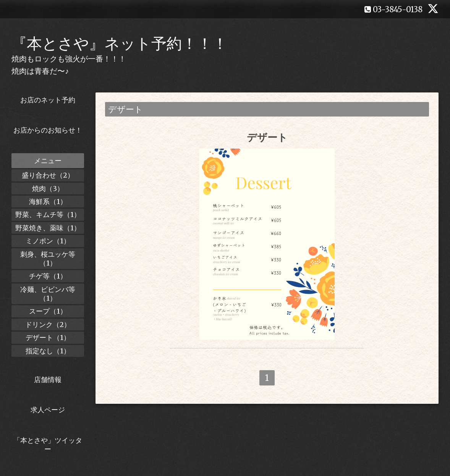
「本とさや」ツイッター (48, 445)
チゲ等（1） (48, 276)
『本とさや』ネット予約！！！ (120, 44)
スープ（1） (48, 311)
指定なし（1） (48, 351)
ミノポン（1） (48, 241)
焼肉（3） (48, 189)
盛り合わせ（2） (48, 175)
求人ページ (48, 410)
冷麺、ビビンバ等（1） (48, 294)
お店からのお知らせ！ (48, 130)
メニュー (48, 161)
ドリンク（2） (48, 325)
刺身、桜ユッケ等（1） (48, 259)
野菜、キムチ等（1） (48, 215)
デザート (267, 137)
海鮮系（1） (48, 202)
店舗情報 (48, 380)
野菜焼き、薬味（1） (48, 228)
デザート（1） (48, 338)
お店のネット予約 (48, 100)
